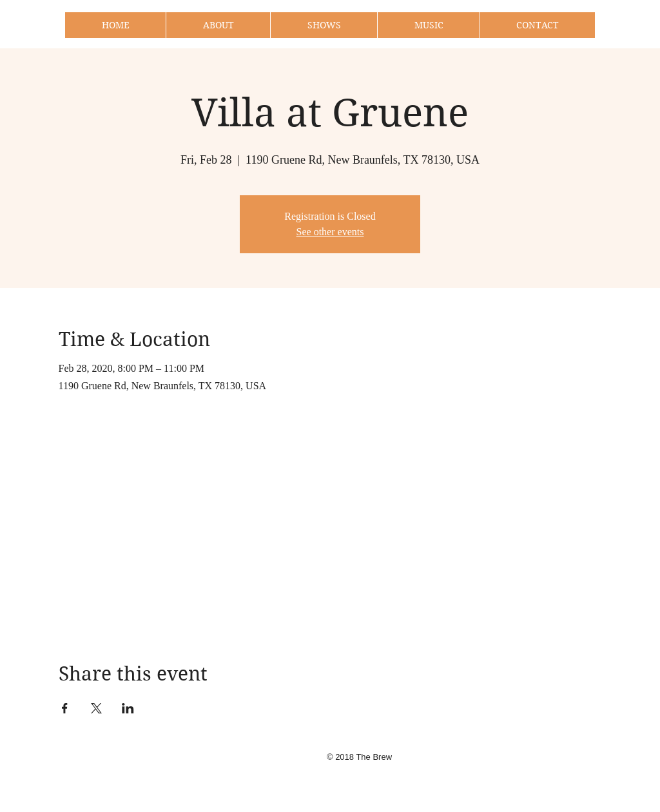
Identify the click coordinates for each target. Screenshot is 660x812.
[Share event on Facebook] (65, 708)
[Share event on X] (96, 708)
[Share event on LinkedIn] (128, 708)
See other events (330, 232)
